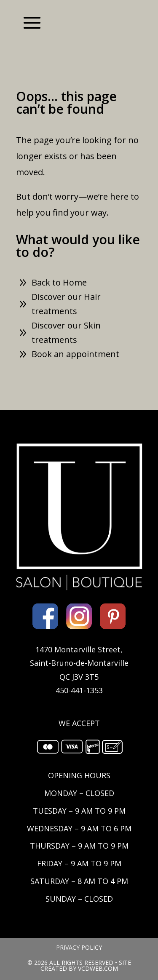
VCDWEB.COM (98, 968)
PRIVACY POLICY (79, 947)
